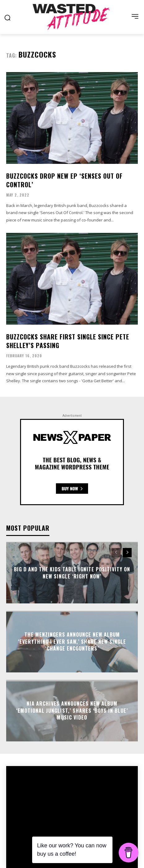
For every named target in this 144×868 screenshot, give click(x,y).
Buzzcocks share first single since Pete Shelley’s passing (68, 341)
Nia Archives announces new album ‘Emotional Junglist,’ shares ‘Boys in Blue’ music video (72, 711)
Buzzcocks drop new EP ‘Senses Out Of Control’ (64, 180)
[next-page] (127, 553)
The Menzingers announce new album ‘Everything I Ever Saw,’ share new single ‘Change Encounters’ (72, 642)
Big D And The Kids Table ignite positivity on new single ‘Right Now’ (72, 573)
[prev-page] (116, 553)
